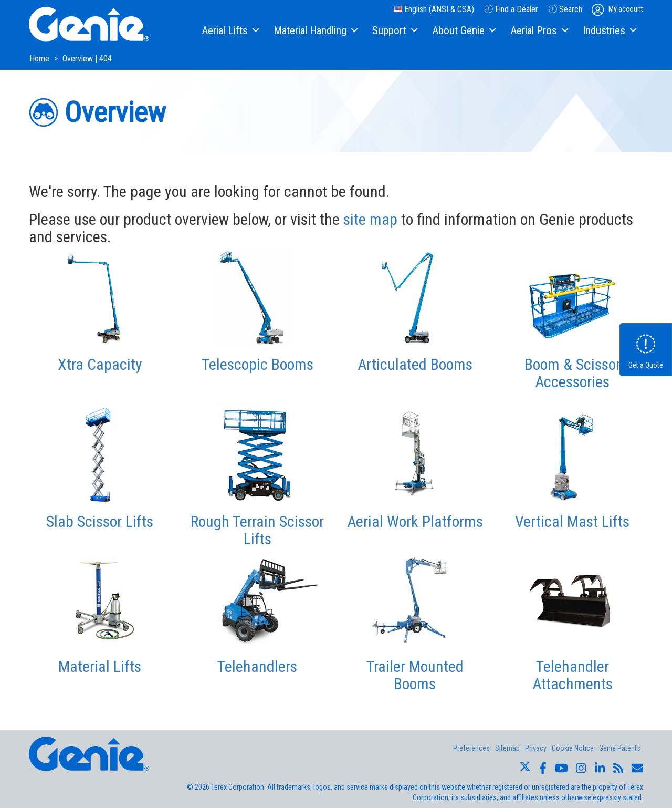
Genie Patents (620, 748)
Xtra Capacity (100, 364)
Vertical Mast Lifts (572, 521)
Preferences (471, 748)
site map (370, 219)
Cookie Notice (573, 748)
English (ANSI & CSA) (434, 9)
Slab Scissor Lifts (100, 521)
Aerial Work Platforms (415, 521)
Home (40, 59)
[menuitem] (230, 31)
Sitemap (507, 748)
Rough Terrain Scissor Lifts (257, 530)
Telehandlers (257, 666)
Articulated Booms (415, 364)
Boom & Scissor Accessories (573, 373)
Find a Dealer (511, 9)
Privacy (536, 748)
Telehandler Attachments (573, 675)
